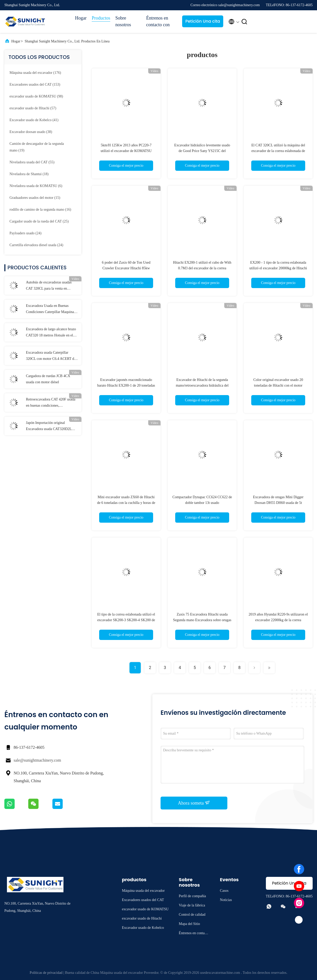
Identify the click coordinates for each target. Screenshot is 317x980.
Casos (224, 891)
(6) (36, 186)
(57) (33, 108)
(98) (36, 96)
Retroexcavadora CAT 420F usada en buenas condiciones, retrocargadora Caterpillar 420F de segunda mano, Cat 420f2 (51, 403)
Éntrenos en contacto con (158, 21)
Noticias (226, 900)
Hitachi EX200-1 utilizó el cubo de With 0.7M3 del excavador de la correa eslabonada (202, 268)
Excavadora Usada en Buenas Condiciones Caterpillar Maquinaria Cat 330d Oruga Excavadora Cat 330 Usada (52, 309)
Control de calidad (192, 915)
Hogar (81, 18)
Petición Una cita (203, 21)
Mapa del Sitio (189, 924)
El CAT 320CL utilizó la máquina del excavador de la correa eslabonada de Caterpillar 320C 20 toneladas (278, 151)
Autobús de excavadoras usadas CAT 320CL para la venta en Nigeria (49, 286)
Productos (101, 18)
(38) (31, 132)
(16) (40, 210)
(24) (25, 233)
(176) (35, 73)
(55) (32, 162)
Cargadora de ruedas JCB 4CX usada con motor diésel (48, 379)
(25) (39, 221)
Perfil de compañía (192, 896)
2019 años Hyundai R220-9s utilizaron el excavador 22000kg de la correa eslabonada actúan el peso (278, 620)
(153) (35, 84)
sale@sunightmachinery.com (37, 760)
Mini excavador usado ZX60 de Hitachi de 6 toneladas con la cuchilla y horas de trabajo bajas (126, 503)
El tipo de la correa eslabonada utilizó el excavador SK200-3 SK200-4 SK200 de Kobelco (126, 620)
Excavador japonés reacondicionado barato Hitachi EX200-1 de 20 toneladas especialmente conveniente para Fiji (126, 385)
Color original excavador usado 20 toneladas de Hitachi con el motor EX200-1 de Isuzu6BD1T (278, 385)
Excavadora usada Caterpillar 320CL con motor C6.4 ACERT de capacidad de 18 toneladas (51, 356)
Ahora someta (194, 803)
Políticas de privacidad (46, 973)
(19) (37, 147)
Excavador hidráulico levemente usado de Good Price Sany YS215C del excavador (202, 151)
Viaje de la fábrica (192, 905)
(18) (29, 174)
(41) (34, 120)
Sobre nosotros (123, 21)
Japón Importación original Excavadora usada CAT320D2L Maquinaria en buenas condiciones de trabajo (51, 426)
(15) (35, 198)
